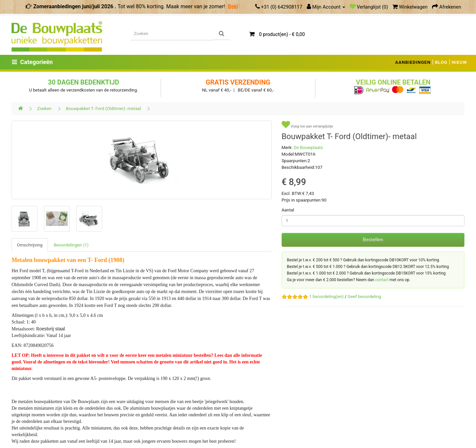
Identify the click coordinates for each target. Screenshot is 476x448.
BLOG (441, 62)
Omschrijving (30, 245)
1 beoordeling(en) (326, 297)
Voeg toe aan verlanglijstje (307, 125)
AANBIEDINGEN (413, 62)
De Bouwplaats (308, 148)
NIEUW (459, 62)
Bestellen (373, 240)
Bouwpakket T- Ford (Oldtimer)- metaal (103, 109)
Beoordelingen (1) (71, 245)
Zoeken (44, 109)
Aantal (288, 210)
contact (382, 280)
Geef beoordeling (364, 297)
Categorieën (32, 62)
